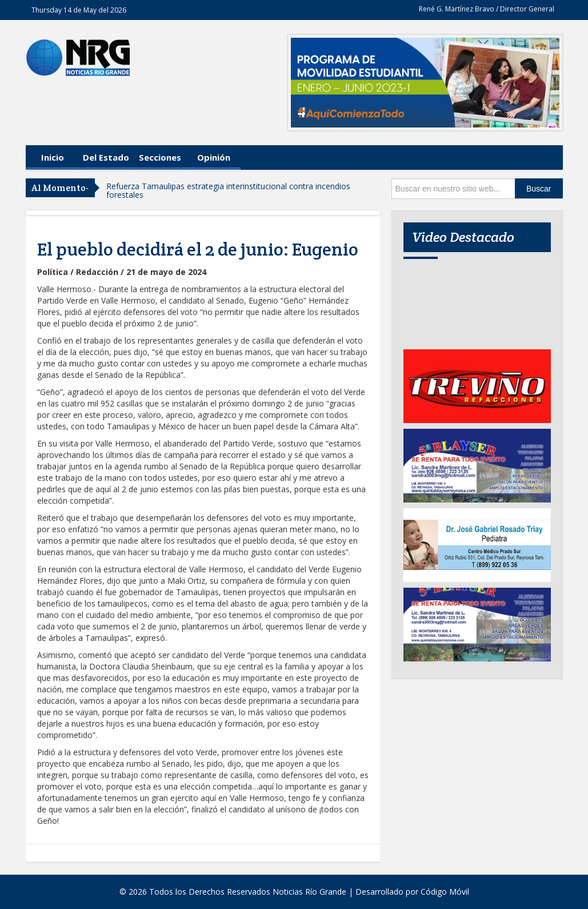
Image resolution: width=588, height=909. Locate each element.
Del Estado (106, 157)
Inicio (53, 157)
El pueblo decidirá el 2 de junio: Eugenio (198, 249)
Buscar (539, 189)
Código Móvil (445, 892)
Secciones (160, 157)
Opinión (214, 157)
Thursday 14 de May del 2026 (79, 10)
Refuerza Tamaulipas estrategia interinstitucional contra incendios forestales (228, 190)
